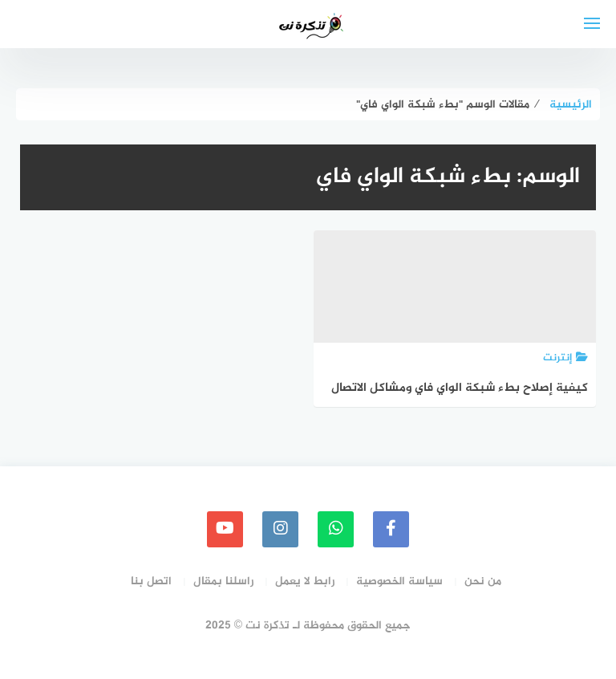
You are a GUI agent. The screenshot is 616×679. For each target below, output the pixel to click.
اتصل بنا (151, 581)
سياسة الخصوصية (399, 581)
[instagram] (280, 529)
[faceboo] (391, 529)
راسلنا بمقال (223, 581)
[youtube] (225, 529)
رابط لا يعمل (305, 581)
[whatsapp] (336, 529)
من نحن (483, 581)
